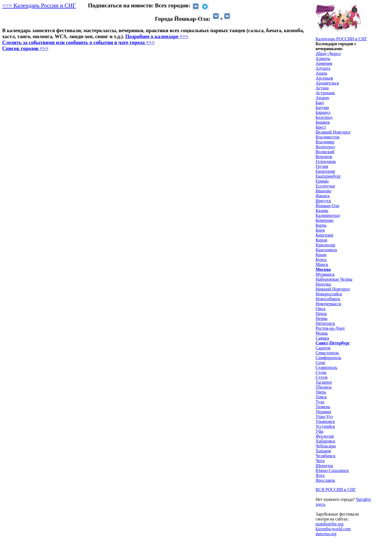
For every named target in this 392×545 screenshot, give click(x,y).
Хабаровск (325, 441)
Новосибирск (328, 299)
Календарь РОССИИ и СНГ (341, 39)
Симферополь (328, 358)
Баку (320, 103)
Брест (321, 127)
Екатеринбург (328, 176)
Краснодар (325, 245)
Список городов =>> (25, 48)
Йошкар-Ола (327, 206)
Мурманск (325, 274)
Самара (322, 338)
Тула (320, 402)
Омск (321, 309)
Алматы (323, 58)
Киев (320, 230)
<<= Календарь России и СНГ (39, 5)
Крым (321, 255)
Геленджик (326, 161)
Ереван (322, 181)
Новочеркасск (328, 304)
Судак (321, 372)
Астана (322, 88)
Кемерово (324, 220)
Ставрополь (326, 367)
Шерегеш (324, 466)
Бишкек (323, 122)
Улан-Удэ (324, 417)
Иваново (323, 191)
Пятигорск (325, 323)
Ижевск (323, 196)
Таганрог (324, 382)
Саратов (323, 348)
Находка (323, 284)
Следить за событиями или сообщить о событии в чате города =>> (78, 42)
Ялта (320, 475)
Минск (322, 264)
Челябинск (325, 456)
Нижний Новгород (333, 289)
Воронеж (324, 157)
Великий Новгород (333, 132)
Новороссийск (329, 294)
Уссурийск (325, 426)
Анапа (321, 73)
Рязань (322, 333)
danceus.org (326, 534)
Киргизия (324, 235)
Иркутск (323, 201)
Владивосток (327, 137)
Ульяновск (325, 421)
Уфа (319, 431)
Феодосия (325, 436)
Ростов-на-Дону (330, 328)
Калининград (328, 215)
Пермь (321, 318)
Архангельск (327, 83)
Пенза (321, 314)
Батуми (322, 108)
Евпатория (325, 171)
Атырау (322, 98)
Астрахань (325, 93)
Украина (323, 412)
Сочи (320, 363)
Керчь (321, 225)
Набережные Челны (334, 279)
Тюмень (323, 407)
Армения (324, 63)
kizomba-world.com (333, 529)
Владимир (325, 142)
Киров (321, 240)
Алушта (323, 68)
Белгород (324, 117)
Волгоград (325, 147)
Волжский (325, 152)
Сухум (321, 377)
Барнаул (323, 112)
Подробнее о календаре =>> (157, 36)
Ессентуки (325, 186)
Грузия (322, 166)
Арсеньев (324, 78)
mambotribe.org (329, 524)
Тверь (321, 392)
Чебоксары (326, 446)
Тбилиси (324, 387)
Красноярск (326, 250)
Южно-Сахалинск (332, 470)
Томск (321, 397)
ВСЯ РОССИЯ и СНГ (336, 490)
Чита (320, 461)
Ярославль (325, 480)
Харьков (323, 451)
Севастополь (327, 353)
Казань (322, 211)
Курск (321, 260)
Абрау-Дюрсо (328, 54)
